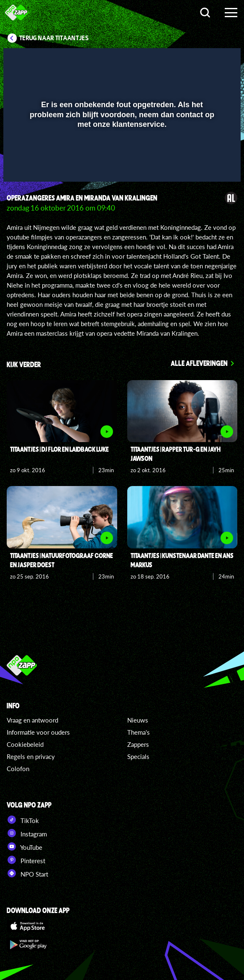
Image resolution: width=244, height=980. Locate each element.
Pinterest (26, 860)
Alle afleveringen (199, 363)
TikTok (23, 820)
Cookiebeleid (25, 744)
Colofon (18, 769)
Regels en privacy (31, 756)
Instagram (27, 833)
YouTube (24, 846)
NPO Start (27, 873)
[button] (213, 60)
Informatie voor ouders (38, 732)
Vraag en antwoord (32, 720)
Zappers (138, 744)
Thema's (139, 732)
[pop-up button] (196, 60)
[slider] (121, 171)
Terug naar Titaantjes (54, 38)
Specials (138, 756)
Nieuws (138, 720)
